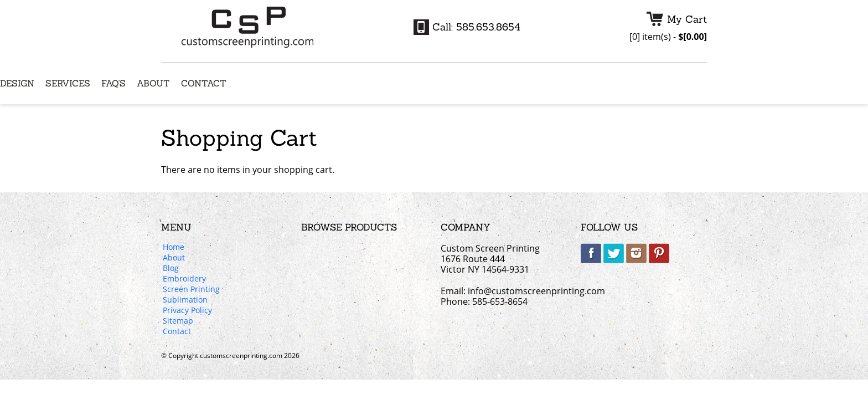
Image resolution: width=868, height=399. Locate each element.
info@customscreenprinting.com (536, 291)
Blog (171, 269)
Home (174, 248)
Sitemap (178, 321)
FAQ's (113, 83)
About (153, 83)
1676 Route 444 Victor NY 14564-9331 (485, 264)
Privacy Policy (187, 311)
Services (68, 83)
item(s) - (668, 37)
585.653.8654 (488, 27)
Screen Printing (191, 290)
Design (17, 83)
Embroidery (184, 279)
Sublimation (185, 300)
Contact (204, 83)
